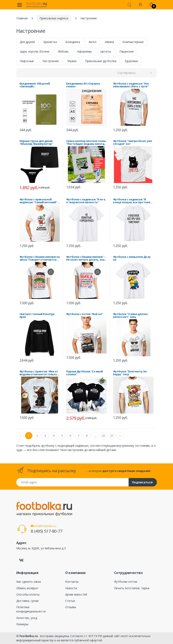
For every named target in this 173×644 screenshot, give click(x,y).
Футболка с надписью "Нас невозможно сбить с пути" (131, 85)
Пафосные (27, 61)
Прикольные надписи (54, 18)
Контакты (72, 582)
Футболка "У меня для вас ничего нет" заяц (131, 316)
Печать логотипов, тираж (132, 588)
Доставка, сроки (28, 601)
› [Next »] (120, 436)
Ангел (93, 42)
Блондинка (73, 42)
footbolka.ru (28, 636)
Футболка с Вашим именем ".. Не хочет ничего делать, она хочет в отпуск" (86, 258)
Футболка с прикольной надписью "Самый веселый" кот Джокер (39, 201)
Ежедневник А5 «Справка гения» (83, 85)
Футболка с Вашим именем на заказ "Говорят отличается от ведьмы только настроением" (40, 258)
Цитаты (106, 51)
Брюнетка (50, 42)
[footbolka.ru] (36, 5)
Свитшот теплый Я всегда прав (37, 316)
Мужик (72, 61)
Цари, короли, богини (35, 51)
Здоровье (131, 61)
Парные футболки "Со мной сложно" (85, 373)
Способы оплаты (28, 594)
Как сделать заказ (29, 582)
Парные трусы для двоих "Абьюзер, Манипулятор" (36, 143)
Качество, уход (27, 618)
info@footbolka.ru (43, 526)
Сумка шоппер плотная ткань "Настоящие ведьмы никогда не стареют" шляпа (86, 143)
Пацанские (127, 51)
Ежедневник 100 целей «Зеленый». (35, 85)
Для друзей (27, 42)
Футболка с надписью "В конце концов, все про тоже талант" (132, 201)
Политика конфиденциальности (31, 609)
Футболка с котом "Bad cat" (85, 314)
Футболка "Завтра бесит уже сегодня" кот (132, 143)
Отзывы (71, 607)
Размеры (22, 624)
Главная (22, 18)
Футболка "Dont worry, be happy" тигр (130, 373)
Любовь (63, 51)
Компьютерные (133, 42)
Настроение (51, 61)
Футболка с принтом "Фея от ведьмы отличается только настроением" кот (39, 373)
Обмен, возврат (27, 588)
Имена (109, 42)
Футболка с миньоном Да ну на (132, 258)
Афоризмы (84, 51)
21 (112, 436)
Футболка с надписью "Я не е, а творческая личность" (86, 201)
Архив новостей (76, 594)
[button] (129, 4)
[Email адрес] (73, 482)
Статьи (70, 601)
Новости (71, 588)
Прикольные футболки (101, 61)
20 (104, 436)
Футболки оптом (126, 582)
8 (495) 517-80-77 (47, 531)
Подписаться (142, 482)
